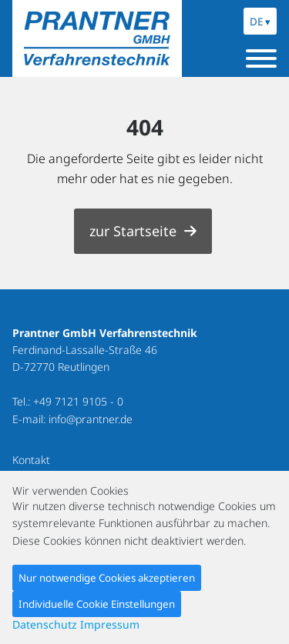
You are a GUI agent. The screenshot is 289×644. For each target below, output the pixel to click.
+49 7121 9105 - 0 (78, 401)
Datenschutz (45, 624)
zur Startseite (133, 231)
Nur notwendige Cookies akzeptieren (107, 578)
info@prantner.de (91, 419)
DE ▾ (260, 22)
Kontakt (31, 460)
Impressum (110, 624)
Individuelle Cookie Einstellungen (97, 604)
